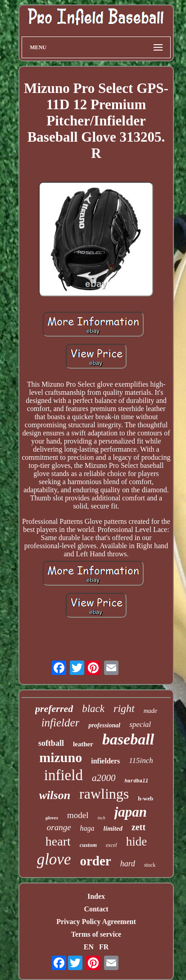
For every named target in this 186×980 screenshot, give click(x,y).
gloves (52, 818)
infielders (105, 761)
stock (150, 865)
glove (54, 859)
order (95, 861)
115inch (141, 760)
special (140, 724)
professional (104, 725)
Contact (96, 909)
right (124, 708)
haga (87, 828)
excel (111, 845)
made (150, 711)
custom (88, 845)
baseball (128, 739)
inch (102, 818)
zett (138, 827)
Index (96, 896)
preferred (54, 709)
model (78, 815)
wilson (55, 795)
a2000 (104, 778)
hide (137, 841)
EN (89, 947)
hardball (136, 781)
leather (83, 744)
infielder (61, 723)
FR (104, 947)
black (93, 709)
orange (59, 827)
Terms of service (96, 934)
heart (58, 841)
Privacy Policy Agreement (96, 922)
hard (128, 864)
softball (51, 743)
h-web (145, 798)
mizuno (61, 757)
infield (64, 775)
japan (131, 812)
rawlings (104, 794)
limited (113, 828)
